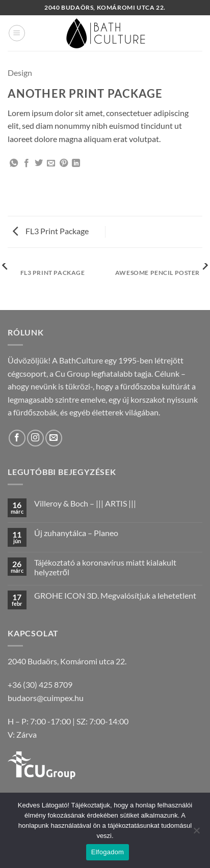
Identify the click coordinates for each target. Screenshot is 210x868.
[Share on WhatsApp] (14, 163)
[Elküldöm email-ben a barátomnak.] (51, 163)
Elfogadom (108, 852)
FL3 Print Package (51, 231)
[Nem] (196, 833)
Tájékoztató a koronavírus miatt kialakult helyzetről (105, 567)
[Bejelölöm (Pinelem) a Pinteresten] (64, 163)
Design (20, 73)
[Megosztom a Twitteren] (39, 163)
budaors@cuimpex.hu (46, 698)
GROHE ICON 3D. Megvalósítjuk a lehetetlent (115, 595)
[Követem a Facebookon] (17, 438)
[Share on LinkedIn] (76, 163)
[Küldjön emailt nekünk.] (54, 438)
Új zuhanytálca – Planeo (76, 533)
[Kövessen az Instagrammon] (35, 438)
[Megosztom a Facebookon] (27, 163)
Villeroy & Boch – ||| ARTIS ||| (85, 503)
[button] (17, 33)
